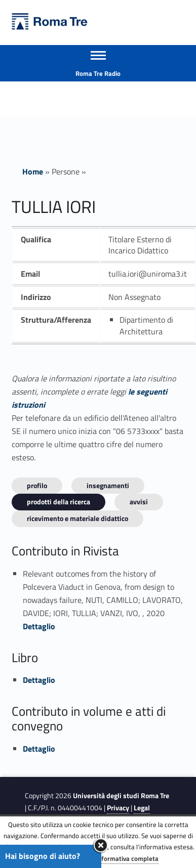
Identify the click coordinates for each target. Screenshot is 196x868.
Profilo (37, 485)
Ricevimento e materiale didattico (77, 518)
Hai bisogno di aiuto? (43, 856)
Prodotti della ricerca (58, 502)
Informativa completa (127, 858)
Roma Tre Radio (98, 73)
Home (33, 171)
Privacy (118, 808)
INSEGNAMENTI (108, 485)
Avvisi (139, 502)
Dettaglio (39, 626)
